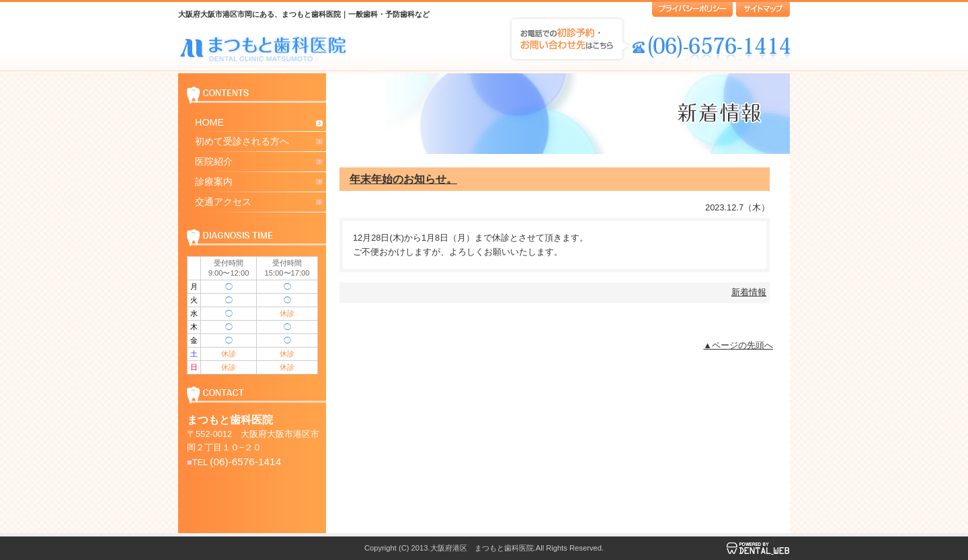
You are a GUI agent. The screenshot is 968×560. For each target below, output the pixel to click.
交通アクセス (223, 202)
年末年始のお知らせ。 (403, 179)
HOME (209, 122)
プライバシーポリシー (692, 9)
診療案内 (214, 182)
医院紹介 (214, 161)
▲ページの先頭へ (738, 345)
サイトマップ (763, 9)
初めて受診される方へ (242, 141)
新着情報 (749, 292)
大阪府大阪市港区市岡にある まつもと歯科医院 (264, 48)
